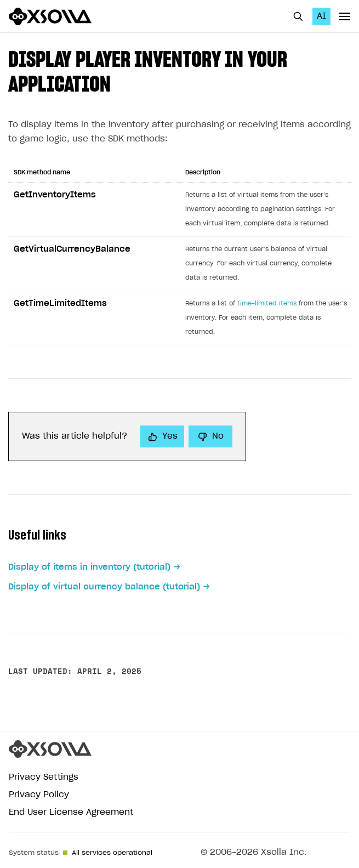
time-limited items (267, 303)
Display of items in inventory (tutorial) (89, 567)
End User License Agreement (71, 812)
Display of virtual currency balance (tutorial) (104, 587)
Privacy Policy (39, 795)
